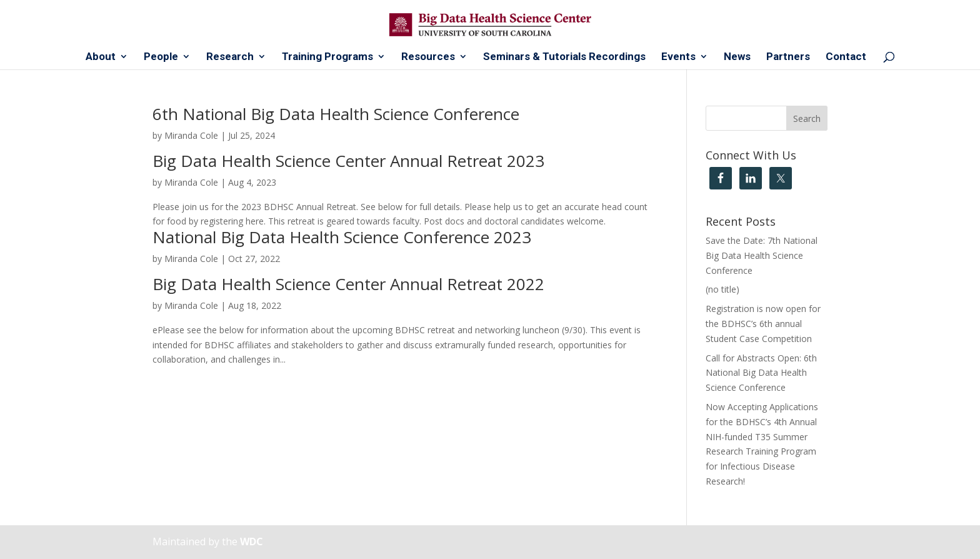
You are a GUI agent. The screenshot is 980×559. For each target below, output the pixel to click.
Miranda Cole (191, 135)
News (737, 57)
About (101, 57)
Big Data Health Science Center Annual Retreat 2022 (348, 284)
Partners (788, 57)
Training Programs (327, 57)
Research (230, 57)
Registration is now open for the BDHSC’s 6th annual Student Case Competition (763, 324)
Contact (846, 57)
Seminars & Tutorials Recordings (564, 57)
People (161, 57)
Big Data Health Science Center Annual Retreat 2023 (348, 161)
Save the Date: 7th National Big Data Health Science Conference (762, 255)
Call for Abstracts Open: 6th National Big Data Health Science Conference (761, 373)
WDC (252, 541)
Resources (428, 57)
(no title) (722, 289)
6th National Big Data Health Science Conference (336, 114)
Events (678, 57)
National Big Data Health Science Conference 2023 (342, 237)
